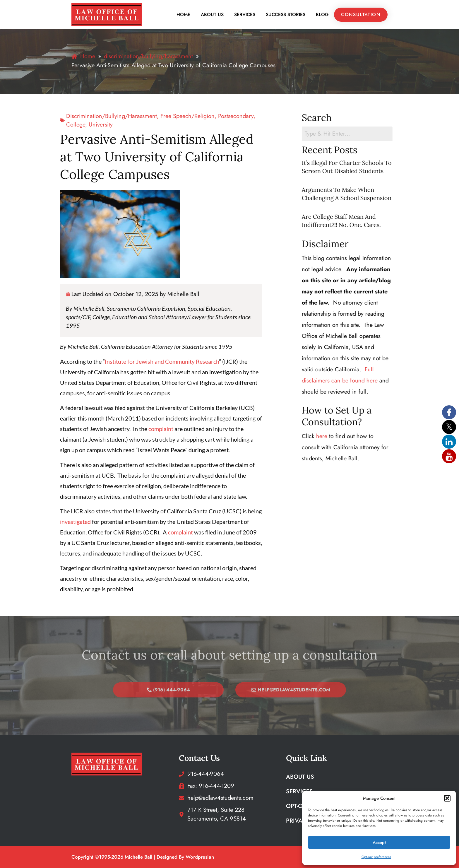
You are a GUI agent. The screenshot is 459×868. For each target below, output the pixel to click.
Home (183, 14)
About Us (212, 14)
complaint (126, 429)
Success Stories (286, 14)
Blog (322, 14)
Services (245, 14)
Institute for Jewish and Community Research (127, 361)
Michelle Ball (149, 294)
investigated (41, 522)
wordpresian (200, 857)
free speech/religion (153, 116)
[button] (447, 798)
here (336, 436)
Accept (379, 843)
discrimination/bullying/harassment (77, 116)
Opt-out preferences (376, 857)
